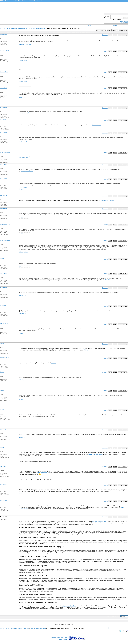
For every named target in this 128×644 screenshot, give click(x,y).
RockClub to (22, 97)
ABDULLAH (4, 120)
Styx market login (24, 158)
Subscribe (115, 30)
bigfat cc (86, 350)
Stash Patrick (22, 295)
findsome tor (22, 437)
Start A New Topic (101, 30)
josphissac (3, 466)
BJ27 (20, 493)
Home (90, 26)
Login (126, 18)
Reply (109, 30)
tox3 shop (21, 380)
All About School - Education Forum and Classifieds (14, 28)
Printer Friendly (123, 30)
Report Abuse (63, 639)
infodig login (22, 233)
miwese (2, 343)
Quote (115, 35)
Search (115, 26)
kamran (2, 259)
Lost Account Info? (123, 23)
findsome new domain (27, 171)
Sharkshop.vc (108, 280)
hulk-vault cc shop (23, 81)
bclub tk (21, 267)
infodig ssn (22, 218)
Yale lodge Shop (23, 252)
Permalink (105, 35)
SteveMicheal (4, 501)
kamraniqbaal (4, 34)
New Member (124, 21)
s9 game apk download (99, 522)
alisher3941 (3, 88)
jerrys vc (21, 399)
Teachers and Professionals (38, 28)
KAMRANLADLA (5, 107)
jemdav (2, 448)
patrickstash (22, 419)
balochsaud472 (4, 51)
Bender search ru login (25, 44)
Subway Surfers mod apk (96, 454)
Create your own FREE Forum (58, 638)
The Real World (23, 142)
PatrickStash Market (24, 113)
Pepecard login (23, 60)
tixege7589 (3, 306)
